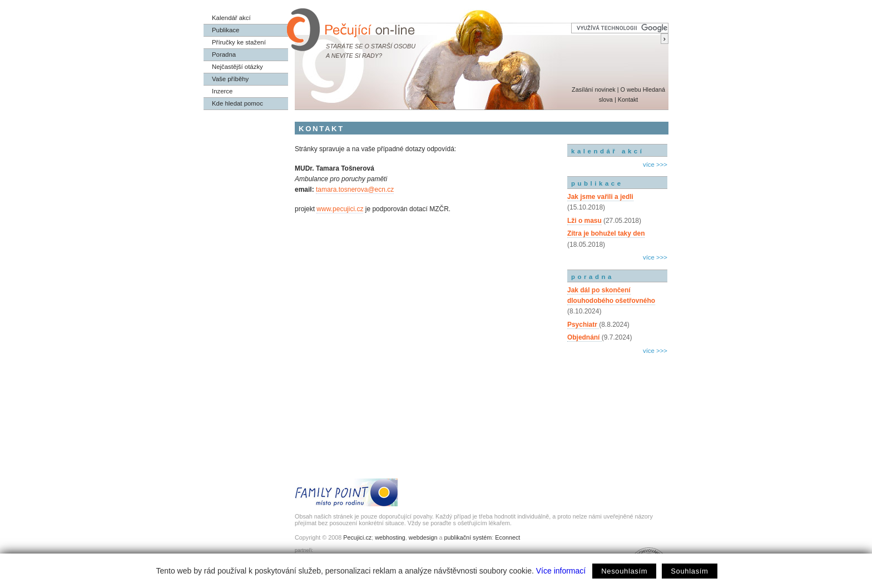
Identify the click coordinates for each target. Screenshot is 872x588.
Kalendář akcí (231, 18)
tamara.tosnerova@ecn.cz (355, 190)
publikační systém (468, 537)
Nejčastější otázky (237, 67)
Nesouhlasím (624, 571)
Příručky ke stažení (239, 42)
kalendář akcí (608, 151)
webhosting (390, 537)
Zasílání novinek (594, 89)
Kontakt (628, 99)
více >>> (655, 165)
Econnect (507, 537)
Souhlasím (689, 571)
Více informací (561, 571)
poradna (593, 277)
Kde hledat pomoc (237, 103)
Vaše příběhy (230, 79)
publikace (597, 183)
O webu (630, 89)
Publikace (226, 30)
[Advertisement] (617, 405)
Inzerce (222, 91)
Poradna (224, 54)
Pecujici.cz (357, 537)
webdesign (423, 537)
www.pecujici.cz (340, 209)
